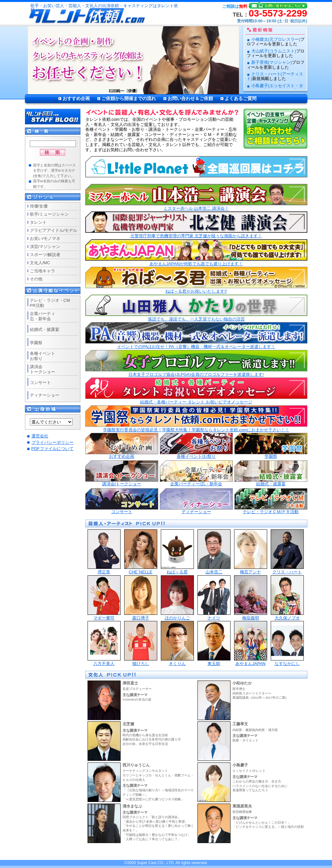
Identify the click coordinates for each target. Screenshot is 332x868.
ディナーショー (196, 501)
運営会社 (40, 436)
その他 (36, 279)
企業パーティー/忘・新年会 (196, 473)
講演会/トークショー (122, 473)
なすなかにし (287, 643)
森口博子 (141, 598)
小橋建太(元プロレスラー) (276, 39)
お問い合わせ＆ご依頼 (190, 98)
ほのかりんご (177, 598)
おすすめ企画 (76, 98)
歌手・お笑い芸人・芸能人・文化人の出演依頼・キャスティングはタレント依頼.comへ (104, 8)
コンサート (122, 501)
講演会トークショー (42, 369)
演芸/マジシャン (45, 247)
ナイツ (214, 598)
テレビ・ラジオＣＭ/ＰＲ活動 (271, 501)
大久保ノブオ (287, 598)
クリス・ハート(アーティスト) (275, 76)
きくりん (177, 643)
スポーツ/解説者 (45, 255)
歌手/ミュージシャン (49, 214)
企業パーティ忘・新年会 (42, 316)
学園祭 (271, 446)
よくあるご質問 (241, 98)
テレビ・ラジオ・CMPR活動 (50, 303)
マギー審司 (104, 598)
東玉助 (214, 643)
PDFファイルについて (53, 449)
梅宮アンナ (251, 552)
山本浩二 (214, 552)
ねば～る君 (177, 552)
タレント (38, 222)
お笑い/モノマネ (45, 238)
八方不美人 (104, 643)
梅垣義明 (251, 598)
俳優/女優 (39, 206)
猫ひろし (141, 643)
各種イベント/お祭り (196, 446)
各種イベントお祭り (42, 356)
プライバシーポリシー (53, 442)
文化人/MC (40, 263)
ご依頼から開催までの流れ (129, 98)
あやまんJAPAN (251, 643)
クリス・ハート (287, 552)
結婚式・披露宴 (271, 473)
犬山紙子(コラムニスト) (274, 51)
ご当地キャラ (42, 271)
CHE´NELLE (141, 552)
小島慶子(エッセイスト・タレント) (275, 88)
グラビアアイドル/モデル (54, 230)
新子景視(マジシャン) (272, 62)
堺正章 (104, 552)
